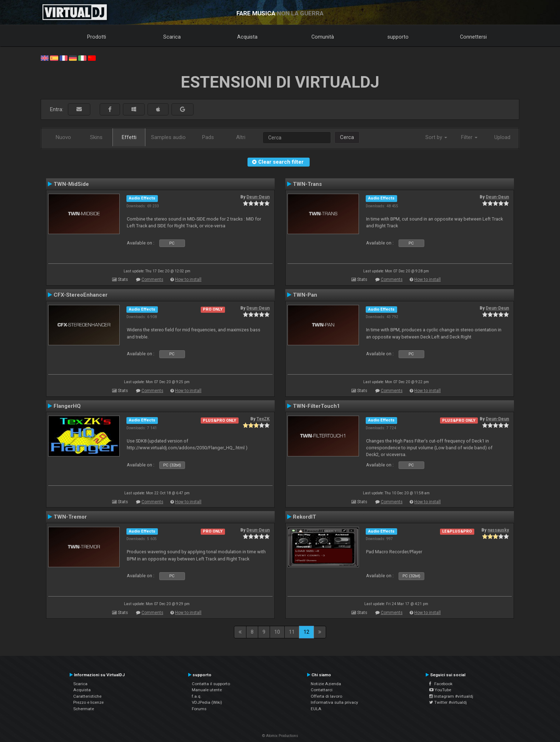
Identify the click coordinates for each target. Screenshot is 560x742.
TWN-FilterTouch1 (316, 406)
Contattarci (322, 690)
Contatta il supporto (211, 684)
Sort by (436, 137)
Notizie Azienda (326, 684)
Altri (241, 137)
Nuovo (63, 137)
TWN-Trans (307, 184)
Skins (96, 137)
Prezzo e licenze (88, 702)
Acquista (247, 37)
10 (277, 632)
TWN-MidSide (71, 184)
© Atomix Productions (280, 736)
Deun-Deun (258, 197)
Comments (152, 280)
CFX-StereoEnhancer (81, 295)
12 (306, 632)
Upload (502, 137)
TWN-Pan (305, 295)
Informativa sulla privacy (334, 702)
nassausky (498, 530)
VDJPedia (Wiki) (207, 702)
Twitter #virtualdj (448, 702)
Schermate (84, 709)
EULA (316, 709)
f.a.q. (197, 696)
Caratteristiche (87, 696)
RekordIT (304, 517)
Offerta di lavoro (326, 696)
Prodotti (97, 37)
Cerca (347, 137)
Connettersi (473, 37)
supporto (398, 37)
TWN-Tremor (70, 517)
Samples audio (168, 137)
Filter (469, 137)
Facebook (441, 684)
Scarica (172, 37)
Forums (199, 709)
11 (292, 632)
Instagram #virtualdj (451, 696)
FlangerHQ (67, 406)
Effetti (129, 137)
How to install (188, 280)
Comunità (323, 37)
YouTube (440, 690)
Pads (208, 137)
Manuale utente (207, 690)
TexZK (263, 419)
